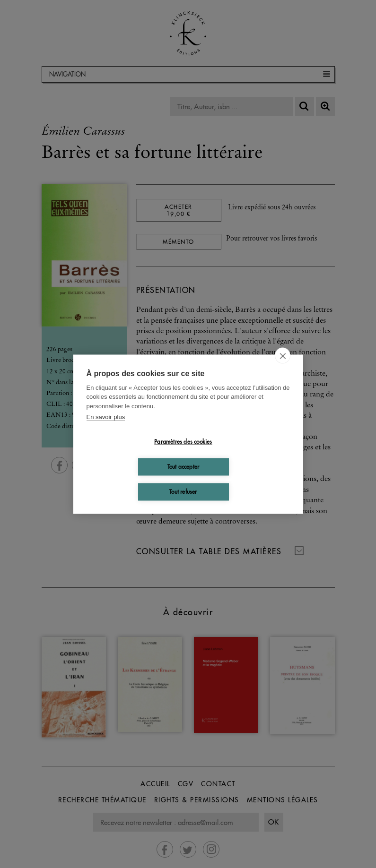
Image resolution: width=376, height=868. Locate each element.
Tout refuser (183, 492)
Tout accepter (184, 467)
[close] (283, 355)
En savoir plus (106, 417)
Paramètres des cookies (183, 442)
